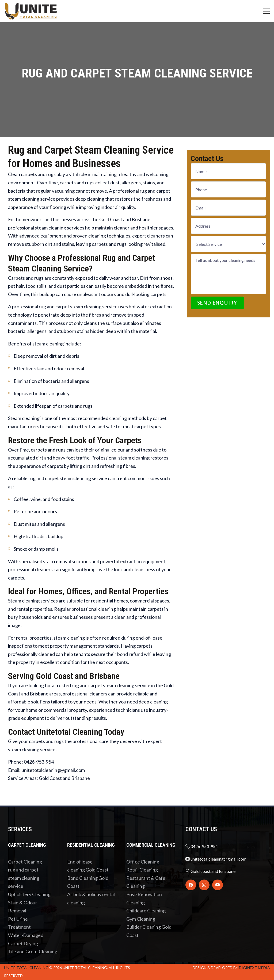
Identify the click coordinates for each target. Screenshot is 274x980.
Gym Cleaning (141, 919)
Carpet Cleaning (25, 862)
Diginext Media (254, 968)
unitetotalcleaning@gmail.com (216, 859)
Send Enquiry (217, 303)
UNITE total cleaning (26, 968)
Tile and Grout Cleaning (33, 951)
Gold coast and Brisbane (210, 871)
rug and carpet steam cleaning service (24, 878)
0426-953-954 (202, 846)
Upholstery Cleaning (29, 894)
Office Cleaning (143, 862)
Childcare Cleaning (146, 911)
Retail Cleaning (142, 870)
